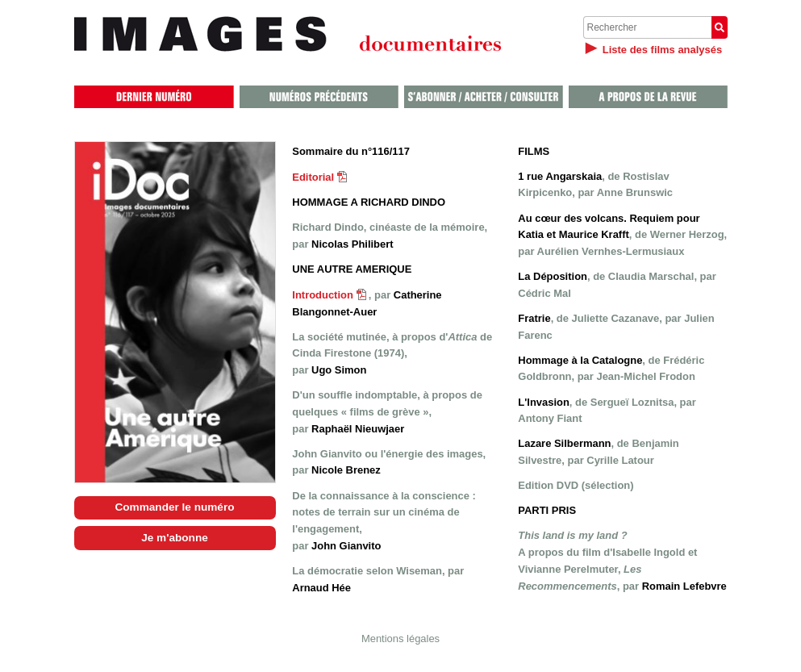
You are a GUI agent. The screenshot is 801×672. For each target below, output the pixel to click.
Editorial (320, 177)
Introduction (330, 295)
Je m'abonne (175, 538)
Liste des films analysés (662, 50)
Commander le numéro (174, 507)
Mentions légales (400, 639)
